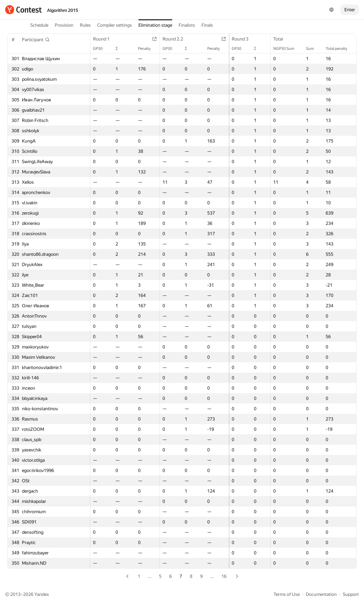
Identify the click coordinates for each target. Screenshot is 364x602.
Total (281, 39)
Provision (64, 25)
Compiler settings (115, 25)
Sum (313, 49)
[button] (36, 40)
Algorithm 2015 (63, 10)
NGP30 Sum (287, 49)
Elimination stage (155, 25)
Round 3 (237, 39)
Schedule (39, 25)
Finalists (187, 25)
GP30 (101, 49)
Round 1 (105, 39)
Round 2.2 (173, 39)
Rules (85, 25)
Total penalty (340, 49)
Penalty (144, 49)
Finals (207, 25)
